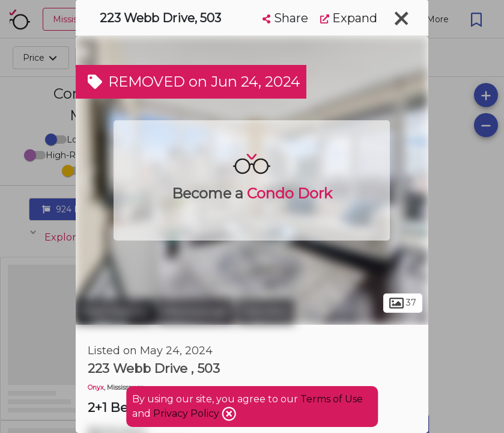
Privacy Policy (187, 413)
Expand (349, 18)
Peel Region (114, 312)
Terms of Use (332, 399)
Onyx (96, 388)
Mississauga (195, 312)
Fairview (266, 312)
